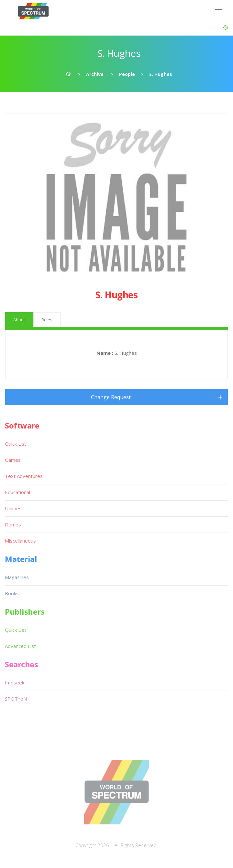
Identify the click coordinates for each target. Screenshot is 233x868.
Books (12, 593)
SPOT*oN (16, 699)
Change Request (111, 397)
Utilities (13, 508)
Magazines (17, 577)
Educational (17, 492)
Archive (95, 74)
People (127, 74)
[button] (226, 27)
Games (13, 460)
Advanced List (20, 646)
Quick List (16, 444)
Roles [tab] (47, 320)
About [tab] (19, 320)
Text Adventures (24, 476)
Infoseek (15, 683)
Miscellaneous (20, 541)
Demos (13, 524)
